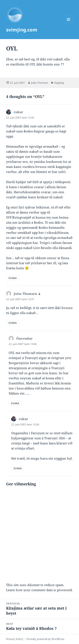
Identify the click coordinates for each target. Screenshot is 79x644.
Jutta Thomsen (40, 83)
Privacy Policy (15, 639)
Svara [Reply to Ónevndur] (15, 403)
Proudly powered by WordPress (45, 639)
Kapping (59, 83)
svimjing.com (22, 30)
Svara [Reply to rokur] (13, 278)
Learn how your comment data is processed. (39, 590)
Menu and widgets (69, 24)
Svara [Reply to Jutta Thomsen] (13, 323)
